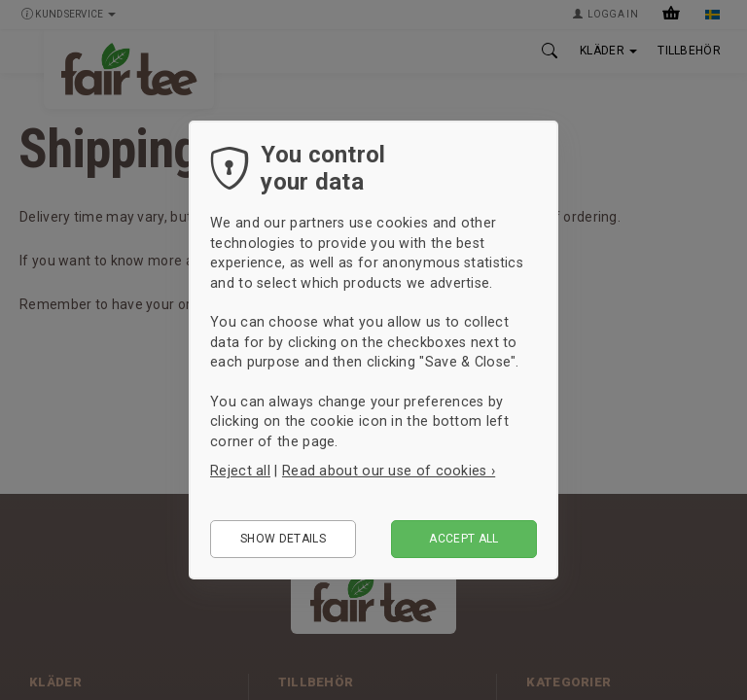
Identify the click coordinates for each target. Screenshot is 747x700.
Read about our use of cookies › (389, 471)
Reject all (240, 471)
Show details (283, 539)
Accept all (464, 539)
